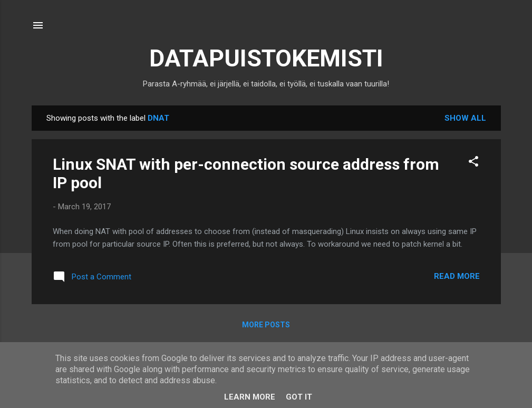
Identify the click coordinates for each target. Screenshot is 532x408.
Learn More (250, 397)
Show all (465, 118)
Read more (457, 276)
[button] (473, 163)
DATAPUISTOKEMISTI (266, 58)
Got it (299, 397)
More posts (266, 325)
